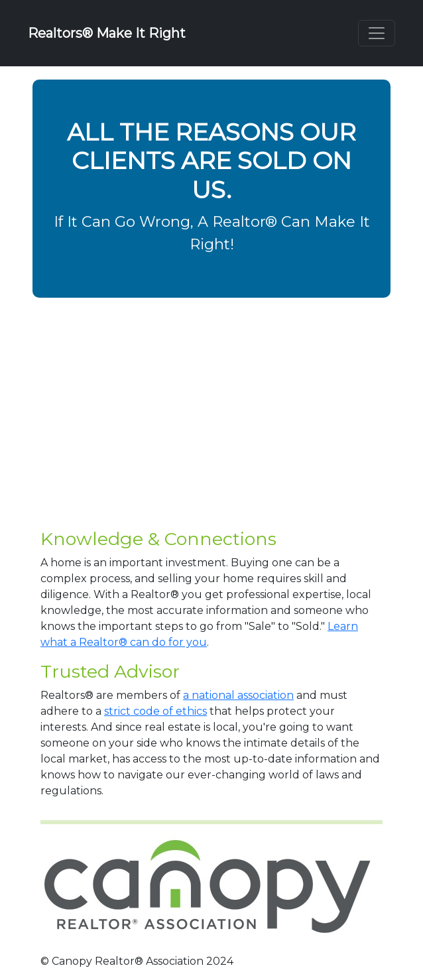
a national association (238, 695)
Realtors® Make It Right (107, 33)
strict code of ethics (155, 711)
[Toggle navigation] (377, 33)
